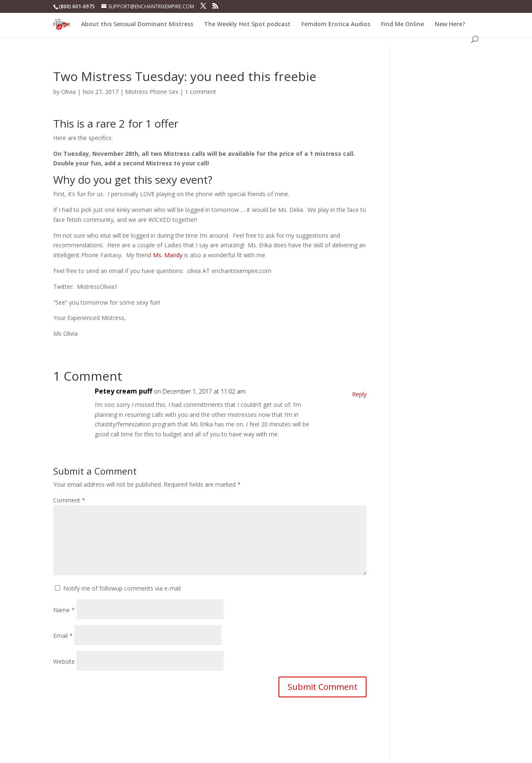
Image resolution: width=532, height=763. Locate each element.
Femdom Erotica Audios (336, 25)
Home (62, 25)
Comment (69, 500)
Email (63, 636)
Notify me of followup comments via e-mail (122, 588)
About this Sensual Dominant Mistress (137, 25)
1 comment (201, 92)
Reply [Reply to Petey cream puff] (359, 394)
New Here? (450, 25)
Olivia (68, 92)
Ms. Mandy (168, 255)
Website (64, 661)
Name (64, 610)
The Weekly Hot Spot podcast (247, 25)
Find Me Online (403, 25)
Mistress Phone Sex (152, 92)
